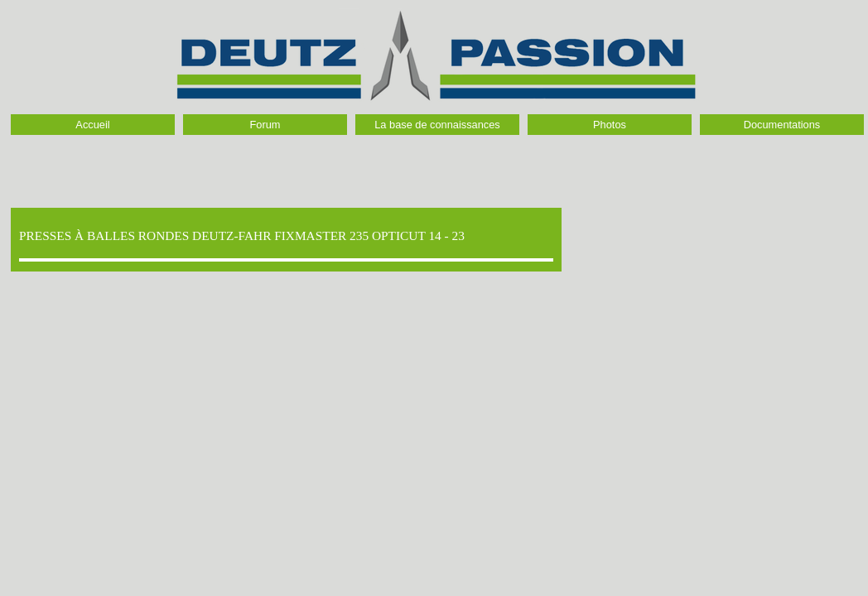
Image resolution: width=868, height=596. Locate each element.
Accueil (92, 125)
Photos (610, 125)
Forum (265, 125)
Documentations (782, 125)
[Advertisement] (438, 168)
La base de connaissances (437, 125)
